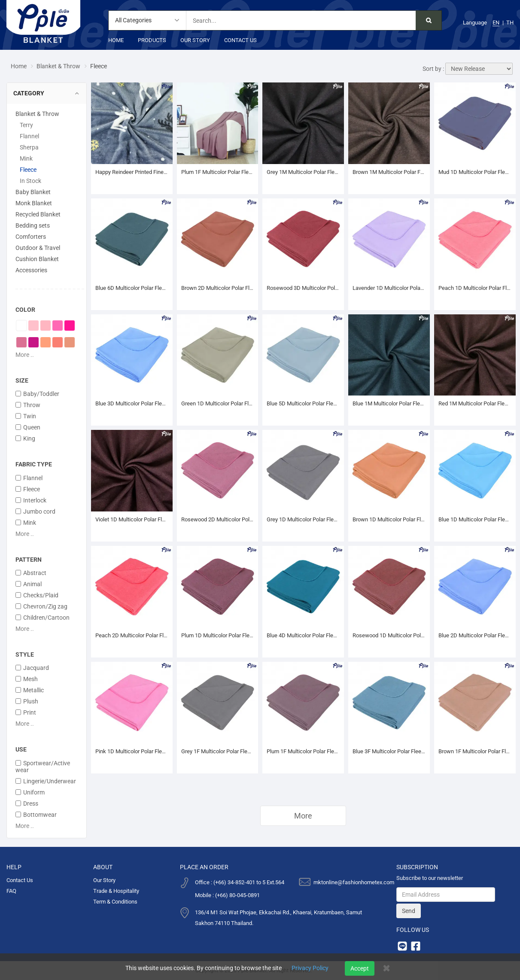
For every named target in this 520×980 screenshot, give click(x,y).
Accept (360, 968)
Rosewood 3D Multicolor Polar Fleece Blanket (303, 288)
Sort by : (433, 69)
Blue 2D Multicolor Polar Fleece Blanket (475, 635)
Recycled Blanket (38, 214)
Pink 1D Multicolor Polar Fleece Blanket (132, 751)
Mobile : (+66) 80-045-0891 (227, 895)
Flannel (29, 136)
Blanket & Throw (58, 66)
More (303, 816)
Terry (26, 125)
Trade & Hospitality (116, 891)
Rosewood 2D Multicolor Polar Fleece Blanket (218, 519)
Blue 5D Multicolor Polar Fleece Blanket (303, 403)
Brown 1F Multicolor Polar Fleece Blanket (475, 751)
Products (152, 40)
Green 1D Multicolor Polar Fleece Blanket (218, 403)
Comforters (31, 237)
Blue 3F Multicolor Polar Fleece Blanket (389, 751)
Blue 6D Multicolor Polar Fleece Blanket (132, 288)
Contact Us (240, 40)
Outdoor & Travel (38, 248)
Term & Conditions (115, 902)
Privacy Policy (310, 968)
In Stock (30, 181)
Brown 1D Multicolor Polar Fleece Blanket (389, 519)
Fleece (28, 170)
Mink (26, 158)
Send (409, 911)
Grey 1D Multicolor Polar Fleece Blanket (303, 519)
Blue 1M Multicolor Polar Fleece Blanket (389, 403)
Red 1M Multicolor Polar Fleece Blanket (475, 403)
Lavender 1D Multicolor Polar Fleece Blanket (389, 288)
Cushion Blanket (37, 259)
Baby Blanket (33, 192)
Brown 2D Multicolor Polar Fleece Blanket (218, 288)
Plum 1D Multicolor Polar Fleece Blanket (218, 635)
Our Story (195, 40)
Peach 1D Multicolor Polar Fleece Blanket (475, 288)
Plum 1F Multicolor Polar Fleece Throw (218, 172)
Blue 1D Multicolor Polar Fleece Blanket (475, 519)
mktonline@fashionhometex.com (354, 882)
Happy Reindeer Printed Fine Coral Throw (132, 172)
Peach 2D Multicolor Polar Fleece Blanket (132, 635)
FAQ (11, 891)
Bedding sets (33, 225)
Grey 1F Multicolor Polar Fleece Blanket (218, 751)
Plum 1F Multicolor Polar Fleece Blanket (303, 751)
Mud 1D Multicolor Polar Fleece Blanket (475, 172)
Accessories (31, 270)
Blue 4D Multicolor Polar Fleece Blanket (303, 635)
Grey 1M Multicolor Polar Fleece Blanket (303, 172)
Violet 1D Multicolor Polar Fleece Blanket (132, 519)
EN (496, 23)
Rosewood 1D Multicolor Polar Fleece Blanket (389, 635)
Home (116, 40)
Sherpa (29, 147)
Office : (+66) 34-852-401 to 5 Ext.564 (240, 882)
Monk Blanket (34, 203)
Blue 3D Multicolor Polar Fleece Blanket (132, 403)
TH (510, 23)
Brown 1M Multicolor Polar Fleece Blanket (389, 172)
